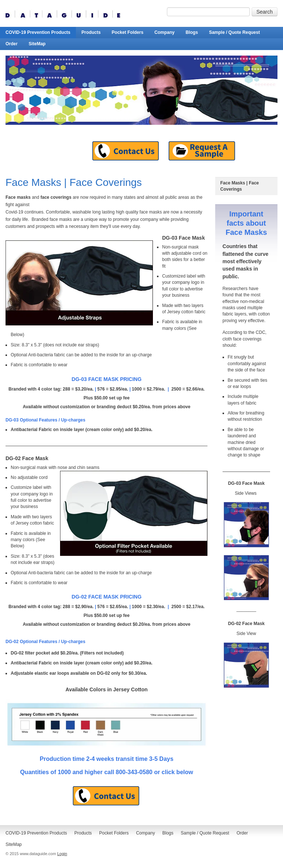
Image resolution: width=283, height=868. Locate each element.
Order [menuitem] (12, 44)
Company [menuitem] (165, 32)
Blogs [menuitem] (192, 32)
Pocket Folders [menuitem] (127, 32)
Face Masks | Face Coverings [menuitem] (240, 186)
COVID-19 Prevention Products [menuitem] (38, 32)
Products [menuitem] (91, 32)
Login (62, 854)
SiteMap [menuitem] (37, 44)
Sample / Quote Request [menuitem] (234, 32)
